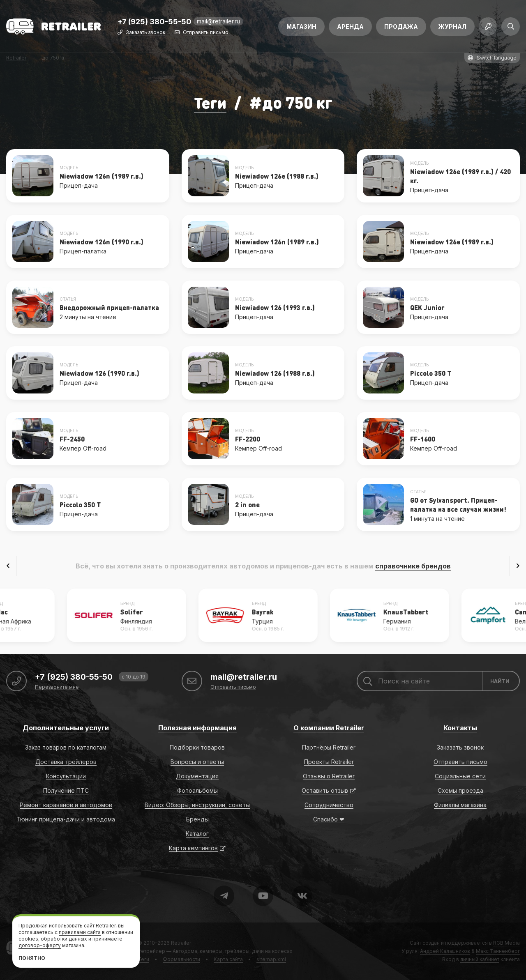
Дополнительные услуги (66, 728)
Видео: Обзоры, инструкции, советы (197, 805)
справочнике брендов (413, 566)
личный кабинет (480, 959)
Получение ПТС (66, 790)
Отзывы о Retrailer (329, 776)
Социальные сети (460, 776)
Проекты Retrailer (329, 762)
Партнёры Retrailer (329, 747)
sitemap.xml (271, 959)
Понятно (32, 958)
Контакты (460, 728)
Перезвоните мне (57, 687)
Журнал (452, 28)
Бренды (197, 819)
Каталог (197, 834)
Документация (197, 776)
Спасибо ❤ (329, 819)
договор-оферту (40, 945)
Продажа (401, 28)
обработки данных (64, 939)
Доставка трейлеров (66, 762)
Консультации (66, 776)
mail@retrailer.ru (218, 22)
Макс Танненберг (498, 951)
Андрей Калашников (445, 951)
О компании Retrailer (329, 728)
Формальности (181, 959)
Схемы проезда (460, 790)
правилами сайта (80, 932)
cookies (28, 939)
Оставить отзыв (325, 790)
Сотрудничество (329, 805)
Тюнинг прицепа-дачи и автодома (66, 819)
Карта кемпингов (193, 848)
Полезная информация (197, 728)
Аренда (350, 28)
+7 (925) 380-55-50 (155, 23)
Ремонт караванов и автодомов (66, 805)
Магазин (301, 28)
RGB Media (506, 943)
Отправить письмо (206, 34)
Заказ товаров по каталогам (66, 747)
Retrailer (181, 943)
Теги (210, 102)
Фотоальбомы (197, 790)
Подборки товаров (197, 747)
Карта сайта (228, 959)
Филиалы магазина (460, 805)
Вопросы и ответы (197, 762)
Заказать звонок (145, 34)
